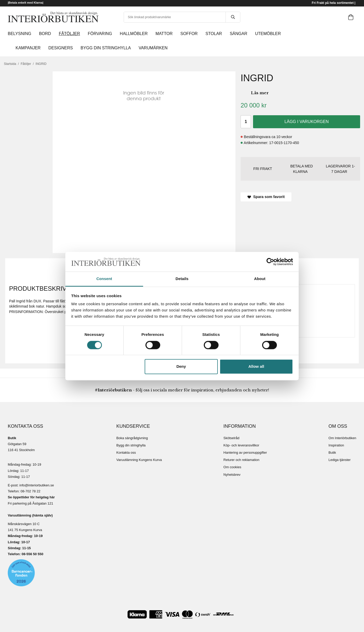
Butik (332, 453)
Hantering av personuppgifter (245, 453)
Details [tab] (182, 279)
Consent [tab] (104, 279)
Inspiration (336, 445)
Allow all (256, 367)
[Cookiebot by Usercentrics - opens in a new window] (270, 262)
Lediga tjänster (339, 460)
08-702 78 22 (30, 491)
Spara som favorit (266, 197)
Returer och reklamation (241, 460)
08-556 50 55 (31, 554)
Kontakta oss (126, 453)
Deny (181, 367)
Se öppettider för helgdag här (31, 497)
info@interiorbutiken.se (37, 485)
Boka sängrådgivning (132, 438)
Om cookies (232, 467)
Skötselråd (231, 438)
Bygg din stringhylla (131, 445)
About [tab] (260, 279)
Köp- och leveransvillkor (241, 445)
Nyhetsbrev (232, 475)
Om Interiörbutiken (342, 438)
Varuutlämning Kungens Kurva (139, 460)
